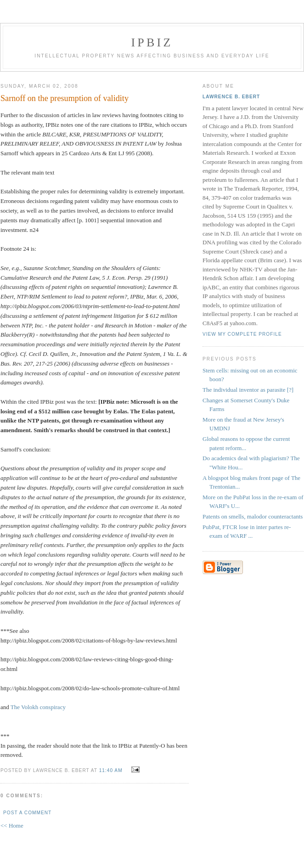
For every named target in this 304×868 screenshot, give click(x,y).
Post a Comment (27, 813)
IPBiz (152, 42)
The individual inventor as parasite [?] (248, 390)
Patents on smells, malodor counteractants (253, 516)
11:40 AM (111, 770)
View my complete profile (242, 334)
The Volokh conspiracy (38, 707)
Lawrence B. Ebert (231, 97)
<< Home (12, 826)
